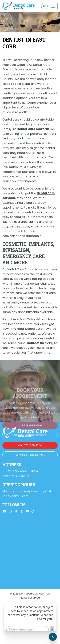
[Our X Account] (16, 511)
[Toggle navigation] (53, 6)
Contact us (35, 343)
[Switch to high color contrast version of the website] (44, 6)
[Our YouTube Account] (28, 511)
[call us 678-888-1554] (30, 445)
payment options (16, 226)
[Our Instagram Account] (10, 511)
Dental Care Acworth (33, 129)
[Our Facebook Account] (4, 511)
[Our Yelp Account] (22, 511)
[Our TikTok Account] (33, 511)
